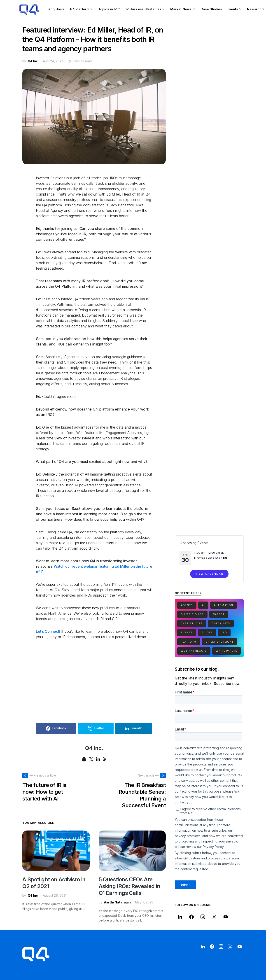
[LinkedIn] (180, 917)
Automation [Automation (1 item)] (224, 605)
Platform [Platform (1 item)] (189, 642)
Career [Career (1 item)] (219, 614)
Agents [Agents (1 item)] (187, 605)
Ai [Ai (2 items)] (203, 605)
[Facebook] (191, 917)
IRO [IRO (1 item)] (224, 632)
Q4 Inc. (33, 61)
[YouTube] (226, 917)
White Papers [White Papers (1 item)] (227, 651)
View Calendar (209, 574)
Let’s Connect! (48, 631)
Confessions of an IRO (211, 558)
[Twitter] (214, 917)
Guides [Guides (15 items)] (207, 632)
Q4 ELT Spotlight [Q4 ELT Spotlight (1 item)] (219, 642)
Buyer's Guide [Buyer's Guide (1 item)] (192, 614)
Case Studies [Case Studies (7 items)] (192, 623)
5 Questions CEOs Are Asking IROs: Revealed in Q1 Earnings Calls (129, 886)
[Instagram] (203, 917)
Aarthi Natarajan (117, 902)
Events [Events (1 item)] (187, 632)
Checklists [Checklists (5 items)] (221, 623)
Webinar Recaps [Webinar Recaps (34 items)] (194, 651)
